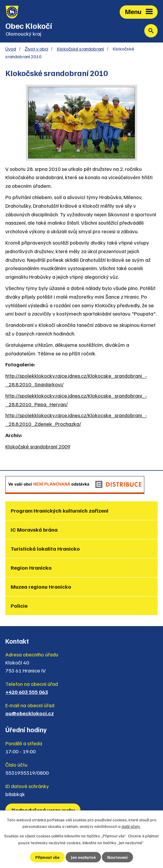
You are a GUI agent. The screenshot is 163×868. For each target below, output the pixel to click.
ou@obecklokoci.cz (30, 713)
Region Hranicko (31, 568)
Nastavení (117, 857)
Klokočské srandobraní (80, 49)
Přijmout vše (47, 857)
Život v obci (36, 49)
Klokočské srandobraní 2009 (38, 446)
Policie (19, 606)
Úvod (11, 49)
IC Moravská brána (34, 530)
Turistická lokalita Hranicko (45, 549)
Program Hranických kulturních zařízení (60, 511)
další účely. (131, 826)
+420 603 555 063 (27, 692)
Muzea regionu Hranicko (41, 587)
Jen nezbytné (83, 857)
